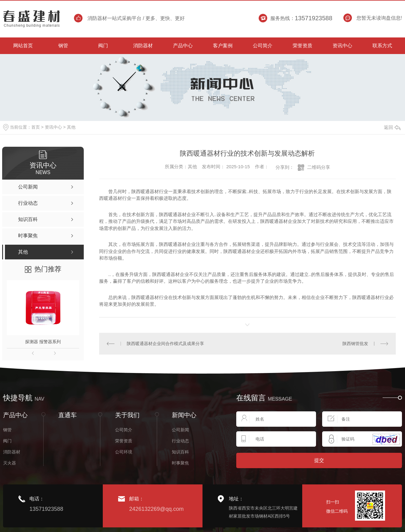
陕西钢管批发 (355, 343)
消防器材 (12, 452)
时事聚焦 (180, 463)
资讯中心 (53, 127)
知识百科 (180, 452)
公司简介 (124, 429)
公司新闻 (180, 429)
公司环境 (124, 452)
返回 (392, 127)
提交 (319, 460)
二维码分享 (319, 167)
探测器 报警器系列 (43, 342)
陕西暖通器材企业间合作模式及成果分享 (165, 343)
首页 (36, 127)
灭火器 (10, 463)
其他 (71, 127)
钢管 (7, 429)
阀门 (7, 441)
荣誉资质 (124, 441)
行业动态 (180, 441)
